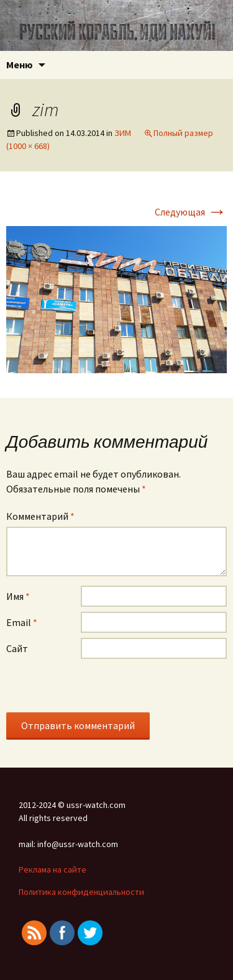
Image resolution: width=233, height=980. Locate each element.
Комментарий (40, 516)
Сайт (17, 648)
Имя (18, 596)
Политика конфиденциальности (81, 892)
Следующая (191, 212)
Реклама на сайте (53, 869)
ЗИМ (123, 133)
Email (22, 622)
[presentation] (101, 688)
